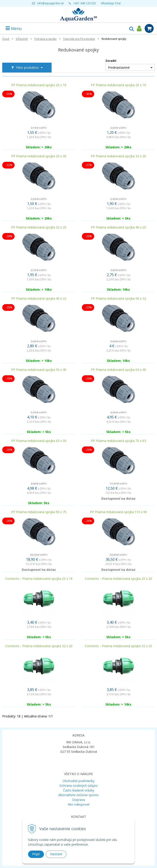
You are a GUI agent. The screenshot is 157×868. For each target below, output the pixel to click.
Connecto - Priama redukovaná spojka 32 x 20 (39, 646)
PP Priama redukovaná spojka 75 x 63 (118, 441)
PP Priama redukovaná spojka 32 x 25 (39, 227)
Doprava (78, 800)
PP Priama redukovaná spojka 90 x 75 (39, 512)
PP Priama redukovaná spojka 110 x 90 (118, 512)
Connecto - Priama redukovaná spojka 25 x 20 (118, 579)
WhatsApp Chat (111, 3)
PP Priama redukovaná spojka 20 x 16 (39, 85)
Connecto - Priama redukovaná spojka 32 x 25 (118, 646)
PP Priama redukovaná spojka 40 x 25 (118, 227)
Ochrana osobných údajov (78, 786)
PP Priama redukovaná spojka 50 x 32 (118, 299)
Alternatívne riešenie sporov (78, 795)
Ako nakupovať (79, 804)
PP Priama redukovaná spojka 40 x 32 (39, 299)
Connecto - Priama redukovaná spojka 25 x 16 (39, 579)
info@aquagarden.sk (50, 3)
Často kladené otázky (79, 790)
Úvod (6, 39)
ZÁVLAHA (22, 39)
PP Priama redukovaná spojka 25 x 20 (39, 156)
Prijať (36, 854)
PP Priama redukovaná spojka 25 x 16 (118, 85)
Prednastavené (119, 67)
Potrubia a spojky (45, 39)
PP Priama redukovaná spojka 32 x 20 (118, 156)
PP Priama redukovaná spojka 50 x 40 (39, 370)
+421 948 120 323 (85, 3)
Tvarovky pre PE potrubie (79, 39)
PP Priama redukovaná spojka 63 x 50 (39, 441)
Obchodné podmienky (78, 781)
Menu (14, 28)
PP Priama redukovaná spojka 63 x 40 (118, 370)
